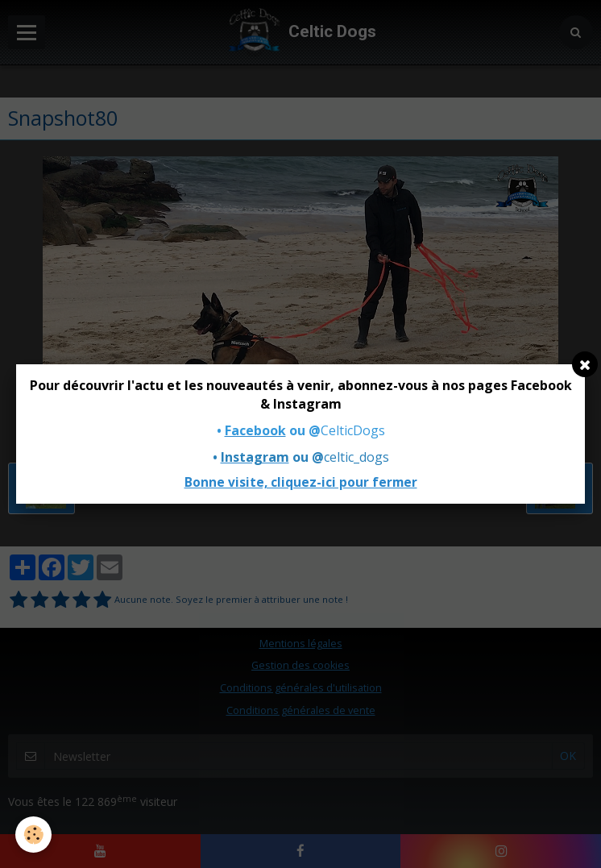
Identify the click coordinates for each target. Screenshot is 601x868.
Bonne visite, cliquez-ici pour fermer (301, 482)
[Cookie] (34, 835)
